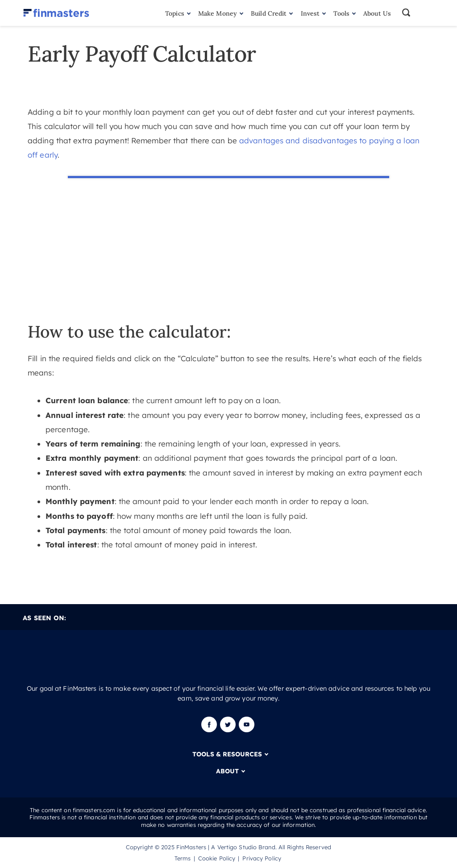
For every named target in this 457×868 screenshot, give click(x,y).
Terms (183, 858)
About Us (377, 13)
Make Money (218, 13)
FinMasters (191, 847)
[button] (417, 13)
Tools (341, 13)
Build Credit (269, 13)
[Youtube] (247, 730)
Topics (175, 13)
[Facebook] (210, 730)
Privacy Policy (262, 858)
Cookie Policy (217, 858)
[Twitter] (228, 730)
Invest (310, 13)
